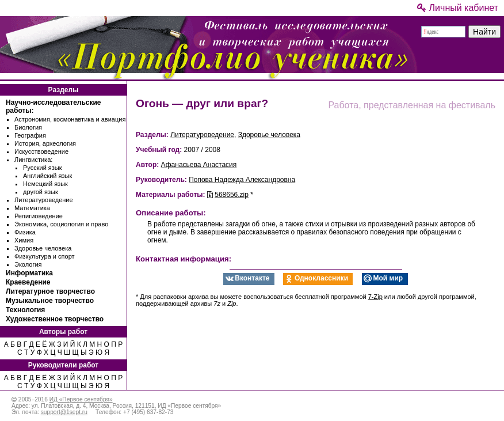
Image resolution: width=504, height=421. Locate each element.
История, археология (45, 143)
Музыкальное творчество (50, 301)
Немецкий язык (45, 184)
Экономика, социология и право (61, 224)
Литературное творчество (50, 291)
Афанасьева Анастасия (199, 165)
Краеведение (28, 282)
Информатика (29, 273)
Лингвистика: (33, 160)
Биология (28, 127)
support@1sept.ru (64, 412)
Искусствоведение (41, 151)
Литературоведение (44, 200)
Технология (25, 310)
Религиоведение (39, 216)
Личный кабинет (458, 8)
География (30, 135)
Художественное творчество (55, 319)
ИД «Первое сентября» (81, 399)
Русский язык (43, 168)
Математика (32, 208)
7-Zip (375, 297)
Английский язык (47, 176)
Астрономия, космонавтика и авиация (70, 119)
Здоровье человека (43, 248)
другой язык (41, 192)
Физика (25, 232)
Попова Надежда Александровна (242, 180)
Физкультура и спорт (45, 256)
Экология (28, 264)
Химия (24, 240)
